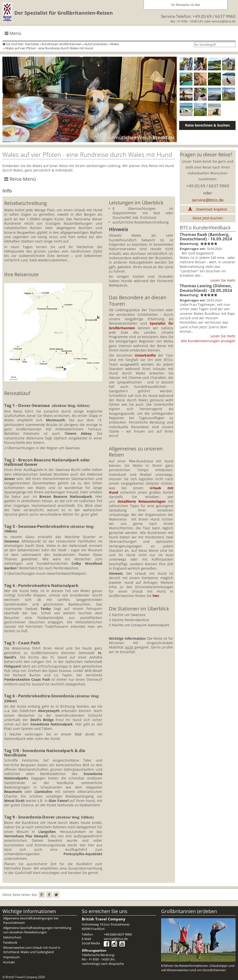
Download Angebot (207, 209)
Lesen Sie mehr (223, 280)
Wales (115, 44)
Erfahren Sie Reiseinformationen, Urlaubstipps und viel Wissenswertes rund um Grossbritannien (198, 968)
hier (156, 596)
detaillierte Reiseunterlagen (142, 501)
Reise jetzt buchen (208, 218)
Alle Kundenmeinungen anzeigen (208, 341)
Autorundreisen (96, 44)
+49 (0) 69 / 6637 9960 (214, 16)
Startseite (32, 44)
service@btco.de (224, 21)
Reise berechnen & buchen (207, 125)
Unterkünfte (145, 355)
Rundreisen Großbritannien (62, 44)
